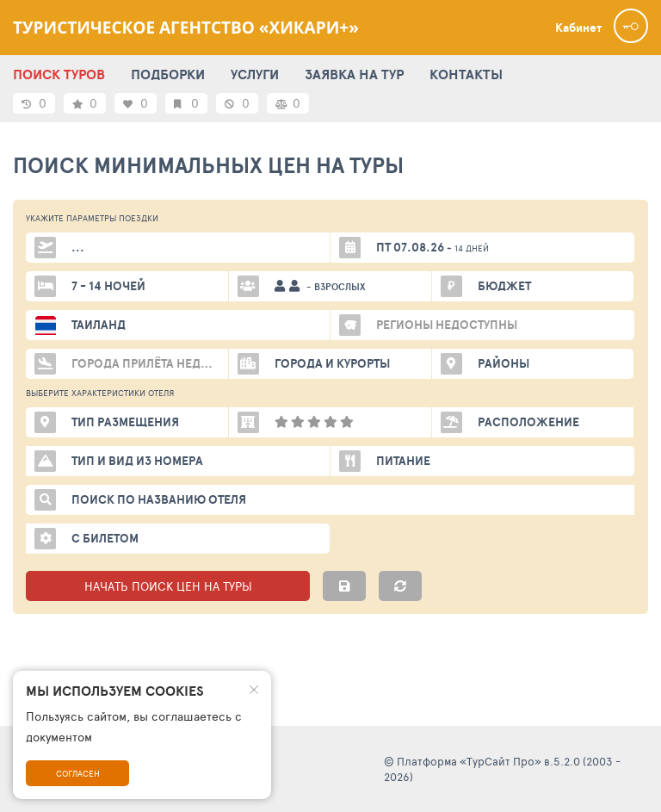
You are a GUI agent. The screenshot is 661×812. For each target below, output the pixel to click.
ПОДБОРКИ (168, 74)
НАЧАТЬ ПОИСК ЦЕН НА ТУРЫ (168, 586)
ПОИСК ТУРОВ (59, 74)
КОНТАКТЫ (466, 74)
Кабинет (578, 28)
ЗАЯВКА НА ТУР (354, 74)
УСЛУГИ (255, 74)
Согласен (78, 773)
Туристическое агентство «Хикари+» (186, 28)
